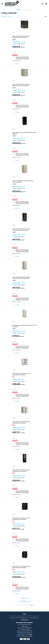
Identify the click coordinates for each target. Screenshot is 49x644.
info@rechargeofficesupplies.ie (24, 633)
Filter (46, 16)
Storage (30, 10)
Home (18, 10)
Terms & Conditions (33, 617)
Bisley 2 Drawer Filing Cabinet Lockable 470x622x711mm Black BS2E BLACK (21, 37)
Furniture (24, 10)
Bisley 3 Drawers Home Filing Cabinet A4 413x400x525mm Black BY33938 (21, 567)
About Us (13, 617)
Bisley (14, 32)
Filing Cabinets (21, 44)
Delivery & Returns (22, 617)
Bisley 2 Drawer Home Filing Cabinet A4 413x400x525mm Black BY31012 (21, 519)
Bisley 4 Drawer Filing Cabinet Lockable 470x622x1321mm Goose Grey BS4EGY (21, 278)
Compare (16, 64)
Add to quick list (16, 61)
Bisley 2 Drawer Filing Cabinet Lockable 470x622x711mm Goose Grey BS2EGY (21, 85)
